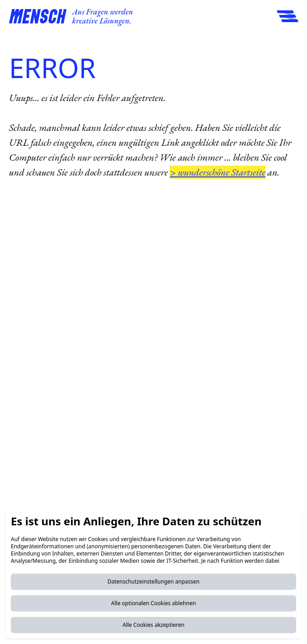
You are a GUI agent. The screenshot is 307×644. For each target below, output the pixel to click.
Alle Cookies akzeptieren (153, 625)
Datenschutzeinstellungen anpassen (153, 581)
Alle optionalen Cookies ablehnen (153, 603)
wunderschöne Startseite (222, 172)
